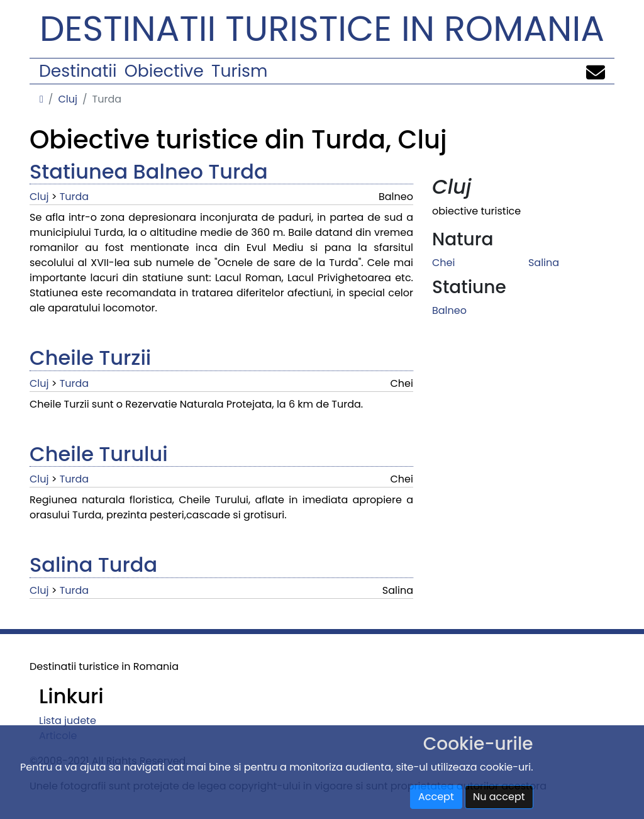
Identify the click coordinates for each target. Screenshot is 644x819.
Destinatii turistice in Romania (322, 29)
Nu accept (499, 797)
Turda (75, 197)
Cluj (68, 99)
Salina (544, 263)
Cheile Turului (99, 454)
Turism (239, 71)
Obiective (164, 71)
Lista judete (68, 721)
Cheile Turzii (90, 358)
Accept (436, 797)
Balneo (449, 310)
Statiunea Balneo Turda (149, 171)
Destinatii (78, 71)
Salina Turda (93, 565)
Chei (443, 263)
